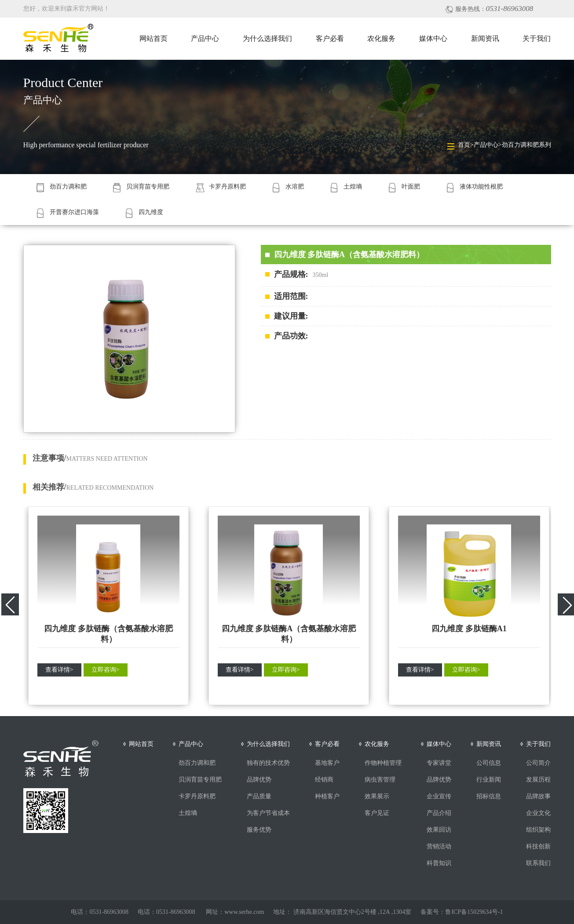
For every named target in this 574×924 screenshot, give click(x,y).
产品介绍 (439, 813)
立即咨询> (106, 670)
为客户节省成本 (268, 813)
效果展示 (377, 796)
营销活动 (439, 846)
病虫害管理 (380, 780)
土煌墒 (188, 813)
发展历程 (538, 780)
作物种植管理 (383, 763)
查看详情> (59, 670)
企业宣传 (439, 796)
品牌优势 (259, 780)
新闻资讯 (485, 38)
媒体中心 (433, 38)
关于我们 (537, 38)
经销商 (324, 780)
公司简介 (538, 763)
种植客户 (327, 796)
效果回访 (439, 830)
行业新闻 (489, 780)
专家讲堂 (439, 763)
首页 (464, 145)
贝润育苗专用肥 (200, 780)
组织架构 (538, 830)
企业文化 (538, 813)
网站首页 (154, 38)
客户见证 (377, 813)
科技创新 (538, 846)
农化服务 (381, 38)
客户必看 (330, 38)
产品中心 (205, 38)
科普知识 (439, 863)
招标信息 (489, 796)
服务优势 (259, 830)
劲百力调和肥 (197, 763)
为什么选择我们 (267, 38)
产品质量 (259, 796)
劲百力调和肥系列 (526, 145)
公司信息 (489, 763)
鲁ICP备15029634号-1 (474, 912)
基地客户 (327, 763)
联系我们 (538, 863)
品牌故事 (538, 796)
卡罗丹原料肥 (197, 796)
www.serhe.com (244, 912)
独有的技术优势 (268, 763)
